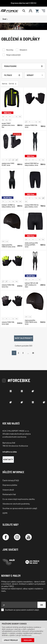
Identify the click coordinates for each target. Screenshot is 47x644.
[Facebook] (6, 537)
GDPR (5, 513)
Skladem (23, 50)
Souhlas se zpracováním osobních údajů (20, 508)
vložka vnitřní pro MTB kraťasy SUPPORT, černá (31, 245)
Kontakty (8, 459)
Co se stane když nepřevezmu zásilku (19, 499)
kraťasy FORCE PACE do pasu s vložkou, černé (32, 206)
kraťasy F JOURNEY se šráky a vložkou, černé (8, 206)
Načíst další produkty (24, 338)
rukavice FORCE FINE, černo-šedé (8, 323)
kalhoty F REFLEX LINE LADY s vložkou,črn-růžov (31, 285)
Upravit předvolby (11, 640)
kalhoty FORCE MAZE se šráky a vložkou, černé (32, 164)
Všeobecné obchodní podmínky (16, 504)
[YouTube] (29, 537)
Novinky (10, 50)
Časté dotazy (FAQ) (11, 480)
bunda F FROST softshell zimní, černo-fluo (8, 125)
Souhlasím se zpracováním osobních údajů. (20, 610)
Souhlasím (28, 640)
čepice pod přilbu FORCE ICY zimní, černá (9, 246)
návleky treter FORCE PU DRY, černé (8, 164)
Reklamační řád (9, 494)
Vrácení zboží (8, 490)
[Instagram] (17, 537)
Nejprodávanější (13, 55)
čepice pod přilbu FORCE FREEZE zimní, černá (31, 322)
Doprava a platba (10, 485)
